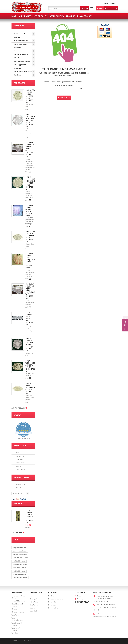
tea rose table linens (20, 551)
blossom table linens (20, 564)
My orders (51, 596)
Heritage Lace (20, 485)
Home (17, 453)
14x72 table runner (19, 561)
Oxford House (20, 488)
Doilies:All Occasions (21, 41)
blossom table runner (20, 578)
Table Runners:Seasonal (22, 61)
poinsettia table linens (20, 558)
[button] (125, 322)
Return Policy (20, 459)
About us (18, 466)
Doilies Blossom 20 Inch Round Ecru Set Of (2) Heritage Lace (30, 183)
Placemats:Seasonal (21, 54)
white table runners (19, 568)
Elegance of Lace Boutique (25, 641)
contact (106, 4)
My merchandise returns (55, 599)
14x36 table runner (19, 571)
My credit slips (52, 602)
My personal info (53, 608)
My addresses (52, 605)
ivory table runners (19, 548)
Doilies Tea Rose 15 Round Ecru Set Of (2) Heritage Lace (30, 96)
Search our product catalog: (64, 86)
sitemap (112, 4)
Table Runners (19, 58)
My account (54, 592)
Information (20, 446)
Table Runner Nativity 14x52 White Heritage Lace (29, 318)
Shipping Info (20, 456)
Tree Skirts (17, 75)
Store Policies (20, 463)
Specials (18, 504)
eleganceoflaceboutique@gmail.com (105, 616)
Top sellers (19, 83)
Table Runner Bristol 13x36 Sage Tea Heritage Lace (30, 517)
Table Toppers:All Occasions (20, 66)
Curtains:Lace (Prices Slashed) (21, 36)
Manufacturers (21, 477)
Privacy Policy (20, 469)
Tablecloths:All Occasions (23, 72)
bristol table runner (19, 574)
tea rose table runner (20, 554)
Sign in (92, 8)
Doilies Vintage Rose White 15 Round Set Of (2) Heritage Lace (30, 345)
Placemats (17, 51)
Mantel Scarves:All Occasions (20, 46)
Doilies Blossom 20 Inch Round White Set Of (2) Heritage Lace (30, 120)
